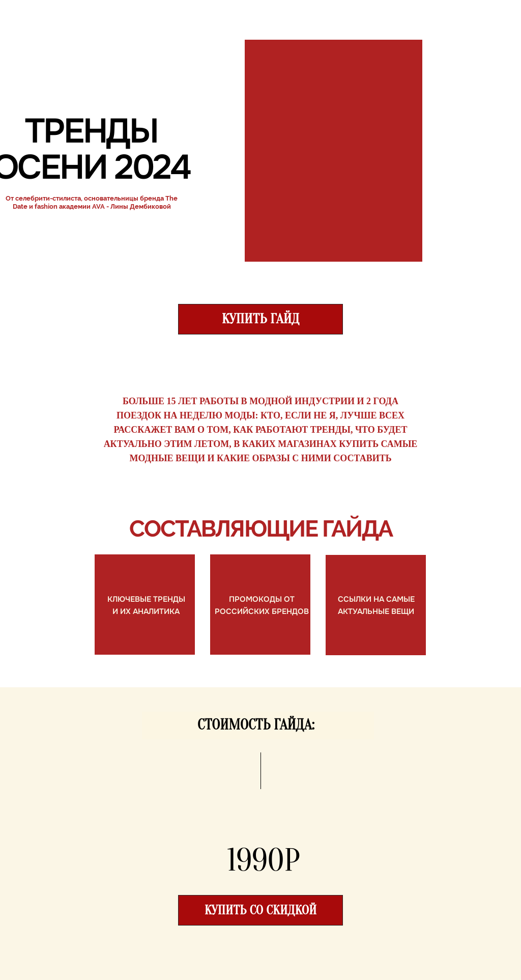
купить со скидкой (260, 910)
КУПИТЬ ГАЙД (261, 319)
